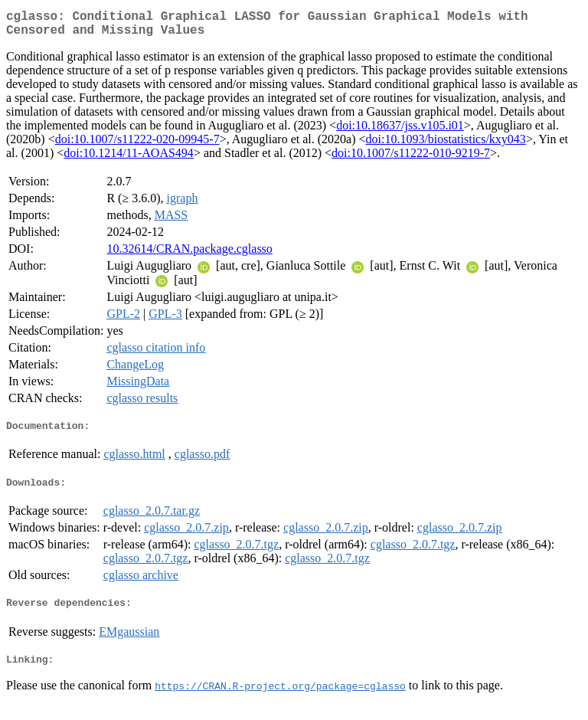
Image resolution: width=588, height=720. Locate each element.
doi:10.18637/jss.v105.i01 (400, 131)
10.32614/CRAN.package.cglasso (189, 255)
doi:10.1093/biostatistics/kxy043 (446, 145)
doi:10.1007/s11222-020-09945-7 (137, 145)
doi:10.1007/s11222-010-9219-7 (411, 159)
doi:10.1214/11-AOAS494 (129, 159)
